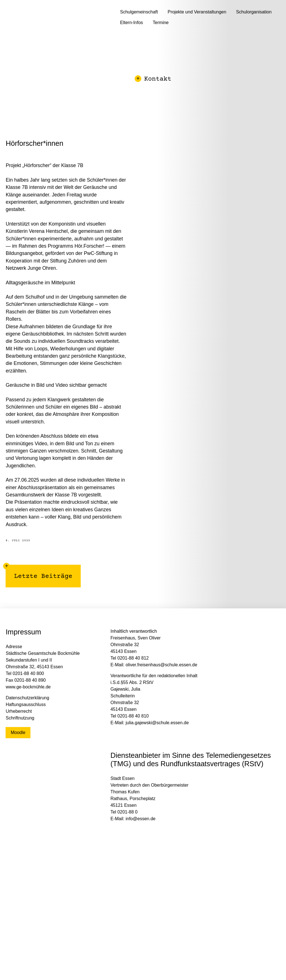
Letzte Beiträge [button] (39, 572)
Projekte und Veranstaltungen (197, 12)
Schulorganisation (254, 12)
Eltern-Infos (132, 23)
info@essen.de (141, 819)
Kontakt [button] (153, 79)
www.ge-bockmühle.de (28, 687)
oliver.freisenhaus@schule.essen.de (161, 665)
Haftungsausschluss (26, 704)
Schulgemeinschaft (139, 12)
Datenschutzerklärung (27, 698)
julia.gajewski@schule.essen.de (157, 723)
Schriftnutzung (20, 718)
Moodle (18, 732)
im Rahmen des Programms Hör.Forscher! (58, 246)
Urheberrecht (19, 711)
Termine (161, 23)
